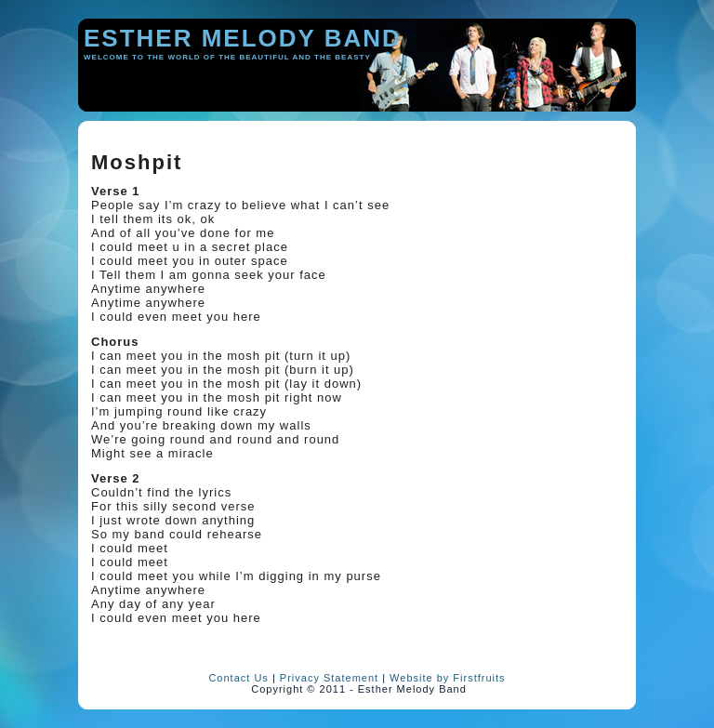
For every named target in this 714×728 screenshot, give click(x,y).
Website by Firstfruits (448, 678)
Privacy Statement (329, 678)
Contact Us (238, 678)
